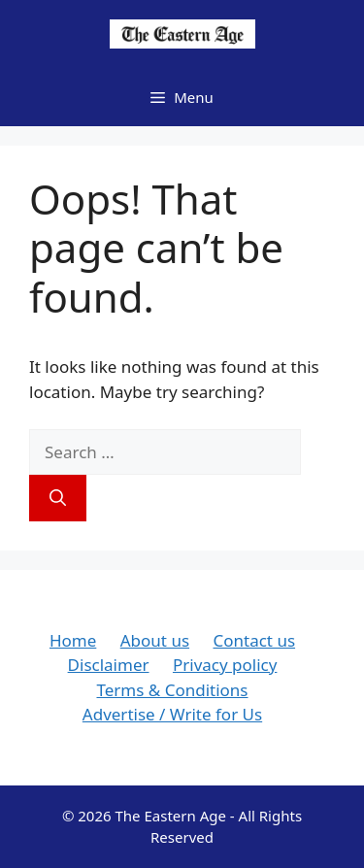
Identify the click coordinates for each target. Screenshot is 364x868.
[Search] (58, 498)
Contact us (254, 640)
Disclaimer (109, 665)
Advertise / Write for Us (172, 714)
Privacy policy (225, 665)
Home (73, 640)
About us (155, 640)
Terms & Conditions (172, 690)
